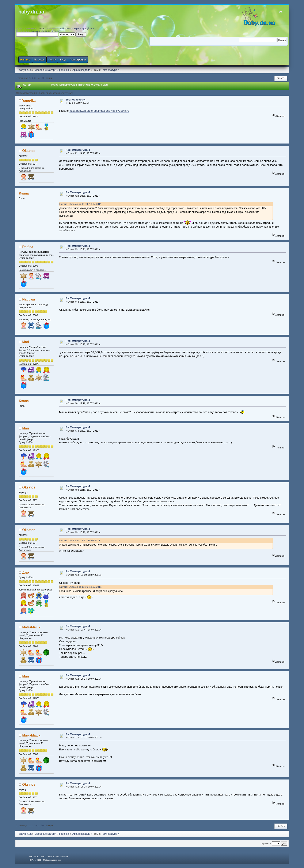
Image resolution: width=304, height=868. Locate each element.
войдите (64, 28)
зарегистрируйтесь (84, 28)
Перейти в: (266, 844)
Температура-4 (76, 100)
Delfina (28, 247)
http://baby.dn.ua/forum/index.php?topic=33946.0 (99, 111)
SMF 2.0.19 (34, 857)
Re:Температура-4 (78, 150)
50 (42, 78)
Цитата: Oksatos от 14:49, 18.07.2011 (80, 204)
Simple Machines (61, 857)
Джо (26, 572)
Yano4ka (29, 101)
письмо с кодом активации (45, 31)
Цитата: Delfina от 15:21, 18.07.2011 (80, 540)
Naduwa (29, 299)
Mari (26, 342)
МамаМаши (31, 627)
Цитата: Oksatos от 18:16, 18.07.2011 (80, 587)
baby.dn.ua (31, 12)
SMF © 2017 (47, 857)
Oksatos (29, 151)
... (40, 78)
